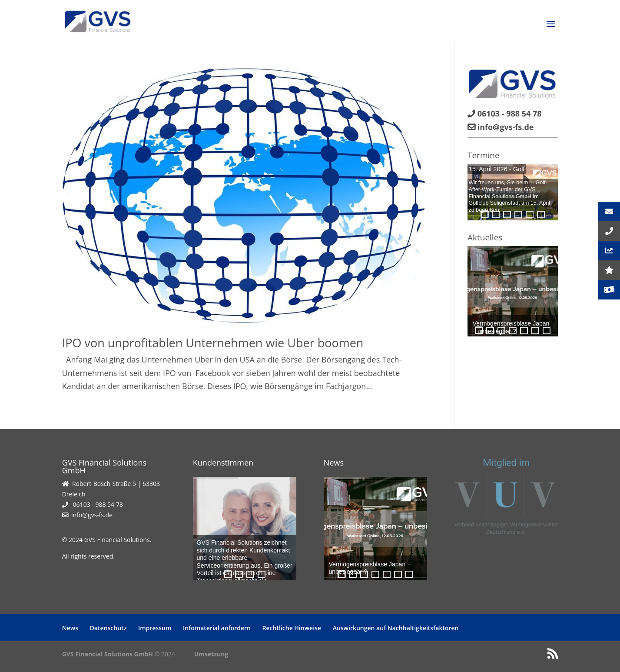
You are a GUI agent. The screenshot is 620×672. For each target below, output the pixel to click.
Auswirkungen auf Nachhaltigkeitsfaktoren (396, 628)
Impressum (155, 628)
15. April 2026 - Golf (497, 169)
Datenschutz (108, 628)
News (70, 628)
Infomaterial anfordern (217, 628)
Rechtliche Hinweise (292, 628)
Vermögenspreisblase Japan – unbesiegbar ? (370, 568)
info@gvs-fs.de (92, 515)
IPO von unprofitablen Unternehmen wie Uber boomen (213, 343)
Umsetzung (211, 654)
